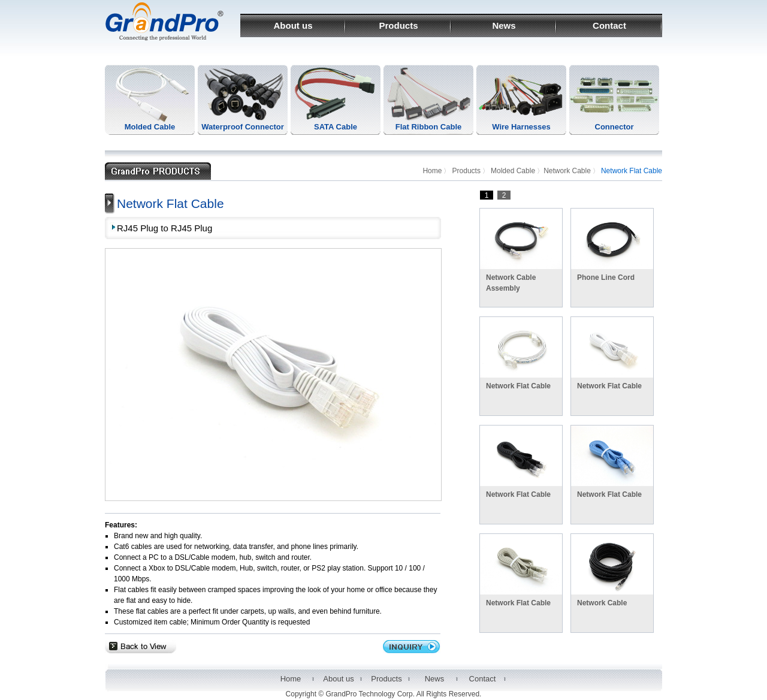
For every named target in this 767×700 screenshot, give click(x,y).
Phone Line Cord (606, 277)
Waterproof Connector (242, 127)
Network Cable (567, 171)
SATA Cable (336, 127)
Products (398, 25)
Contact (609, 25)
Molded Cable (150, 127)
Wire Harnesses (521, 127)
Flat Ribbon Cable (429, 127)
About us (293, 25)
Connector (614, 127)
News (504, 25)
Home (432, 171)
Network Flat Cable (518, 386)
